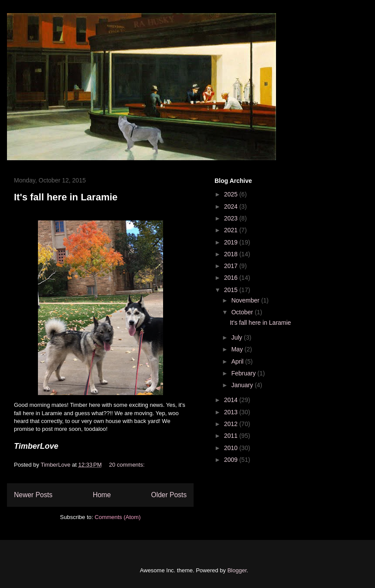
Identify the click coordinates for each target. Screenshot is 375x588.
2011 (232, 436)
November (246, 300)
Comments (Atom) (118, 517)
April (238, 361)
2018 (232, 254)
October (243, 312)
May (238, 349)
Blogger (237, 570)
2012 (232, 424)
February (244, 373)
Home (102, 495)
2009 (232, 460)
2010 (232, 448)
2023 (232, 218)
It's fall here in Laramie (66, 197)
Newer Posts (33, 495)
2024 (232, 206)
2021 (232, 230)
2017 (232, 266)
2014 (232, 400)
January (243, 385)
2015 (232, 290)
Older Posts (169, 495)
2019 (232, 242)
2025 (232, 194)
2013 (232, 412)
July (237, 337)
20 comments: (128, 465)
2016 (232, 278)
